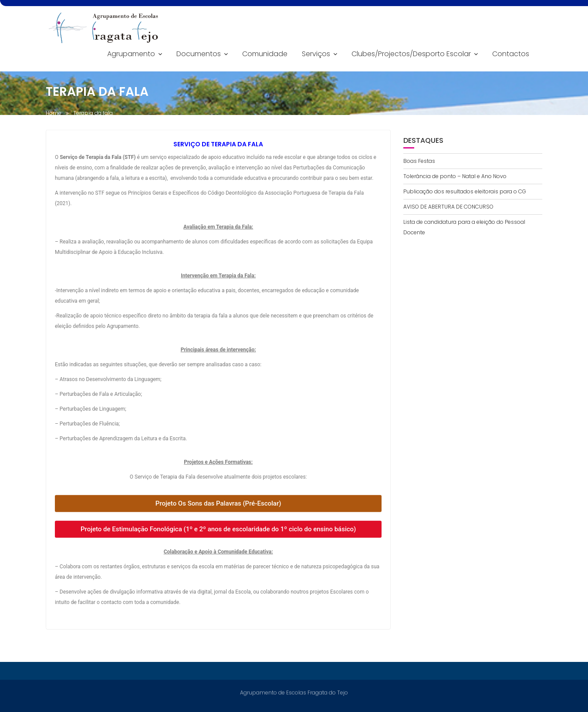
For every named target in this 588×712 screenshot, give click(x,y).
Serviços (316, 54)
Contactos (511, 54)
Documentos (199, 54)
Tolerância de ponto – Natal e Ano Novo (455, 176)
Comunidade (265, 54)
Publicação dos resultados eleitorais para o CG (465, 191)
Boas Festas (419, 161)
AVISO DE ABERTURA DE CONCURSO (448, 207)
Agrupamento (131, 54)
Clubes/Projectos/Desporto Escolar (411, 54)
